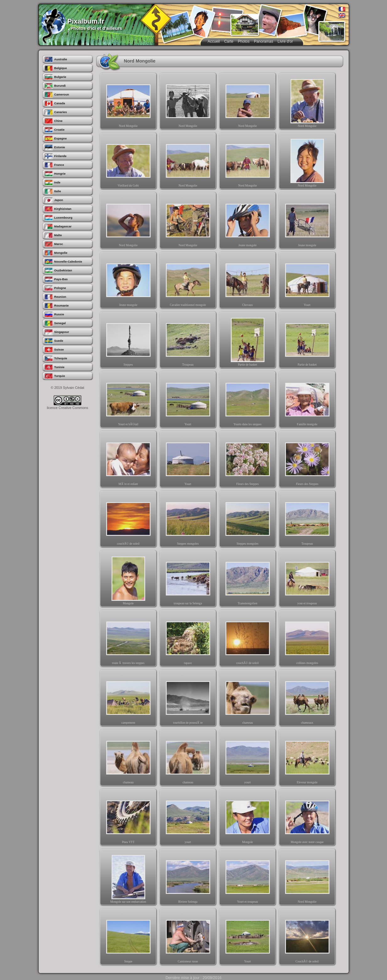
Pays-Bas (61, 279)
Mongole (128, 580)
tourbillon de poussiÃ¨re (188, 699)
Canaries (61, 112)
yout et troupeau (307, 580)
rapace (188, 640)
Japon (59, 200)
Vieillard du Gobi (128, 162)
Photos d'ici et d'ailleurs (96, 28)
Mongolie (61, 253)
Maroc (59, 244)
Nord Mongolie (128, 102)
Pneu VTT (128, 819)
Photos (244, 41)
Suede (59, 341)
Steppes (128, 341)
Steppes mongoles (188, 520)
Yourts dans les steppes (248, 401)
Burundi (60, 86)
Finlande (60, 156)
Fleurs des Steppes (248, 460)
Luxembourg (63, 218)
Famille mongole (307, 401)
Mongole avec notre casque (307, 819)
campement (128, 699)
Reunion (60, 297)
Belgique (61, 68)
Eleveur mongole (307, 759)
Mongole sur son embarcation (128, 878)
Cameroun (62, 94)
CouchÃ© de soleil (307, 938)
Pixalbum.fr (86, 21)
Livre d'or (285, 41)
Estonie (60, 147)
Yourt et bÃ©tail (128, 401)
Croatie (59, 130)
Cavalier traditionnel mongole (188, 281)
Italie (58, 191)
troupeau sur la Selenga (188, 580)
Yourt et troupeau (248, 878)
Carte (229, 41)
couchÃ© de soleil (128, 520)
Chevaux (248, 281)
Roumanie (62, 305)
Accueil (214, 41)
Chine (59, 121)
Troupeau (188, 341)
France (59, 165)
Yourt (307, 281)
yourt (248, 759)
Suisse (59, 349)
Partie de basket (248, 341)
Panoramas (263, 41)
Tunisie (59, 367)
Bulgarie (60, 77)
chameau (248, 699)
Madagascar (63, 226)
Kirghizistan (63, 209)
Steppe (128, 938)
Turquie (60, 376)
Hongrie (60, 174)
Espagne (61, 138)
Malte (58, 235)
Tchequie (61, 358)
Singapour (62, 332)
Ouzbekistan (63, 270)
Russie (59, 314)
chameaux (307, 699)
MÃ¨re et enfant (128, 460)
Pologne (60, 288)
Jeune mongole (248, 222)
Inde (57, 182)
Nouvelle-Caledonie (68, 261)
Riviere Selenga (188, 878)
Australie (61, 59)
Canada (60, 103)
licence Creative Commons (67, 408)
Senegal (60, 323)
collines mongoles (307, 640)
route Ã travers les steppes (128, 640)
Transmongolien (248, 580)
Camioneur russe (188, 938)
